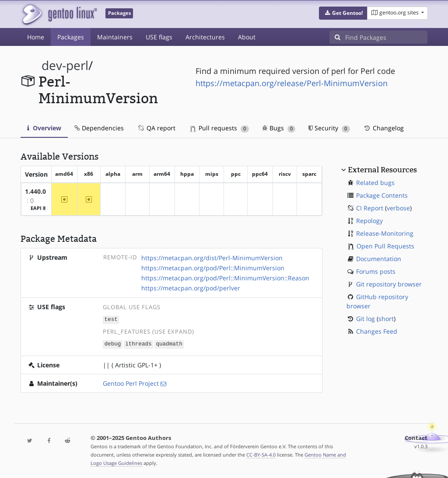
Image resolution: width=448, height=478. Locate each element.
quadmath (169, 343)
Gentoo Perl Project (131, 382)
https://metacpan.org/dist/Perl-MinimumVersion (212, 258)
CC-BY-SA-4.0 (261, 454)
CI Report (370, 208)
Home (36, 37)
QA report (156, 128)
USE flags (159, 37)
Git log (366, 319)
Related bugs (375, 183)
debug (113, 343)
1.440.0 (35, 191)
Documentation (379, 259)
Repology (369, 221)
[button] (343, 13)
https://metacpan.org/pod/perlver (191, 288)
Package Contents (382, 195)
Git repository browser (389, 284)
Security (329, 128)
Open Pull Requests (385, 246)
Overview (44, 128)
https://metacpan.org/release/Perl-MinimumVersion (292, 83)
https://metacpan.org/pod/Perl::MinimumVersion (213, 268)
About (247, 37)
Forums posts (376, 271)
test (111, 319)
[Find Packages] (386, 37)
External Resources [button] (382, 170)
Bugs (279, 128)
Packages (71, 37)
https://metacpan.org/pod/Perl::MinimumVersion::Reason (225, 278)
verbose (398, 208)
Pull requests (220, 128)
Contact (416, 437)
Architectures (205, 37)
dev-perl (65, 65)
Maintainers (115, 37)
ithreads (138, 343)
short (386, 319)
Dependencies (99, 128)
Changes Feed (377, 331)
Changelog (383, 128)
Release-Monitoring (385, 233)
